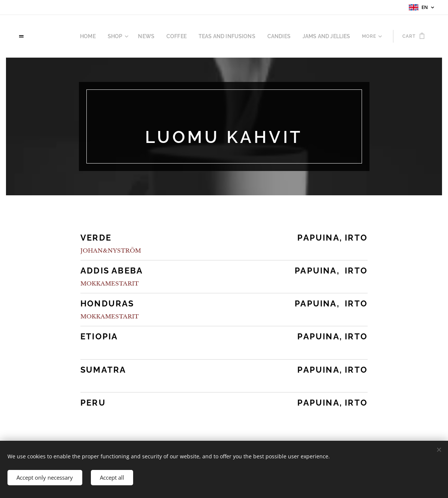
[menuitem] (54, 36)
